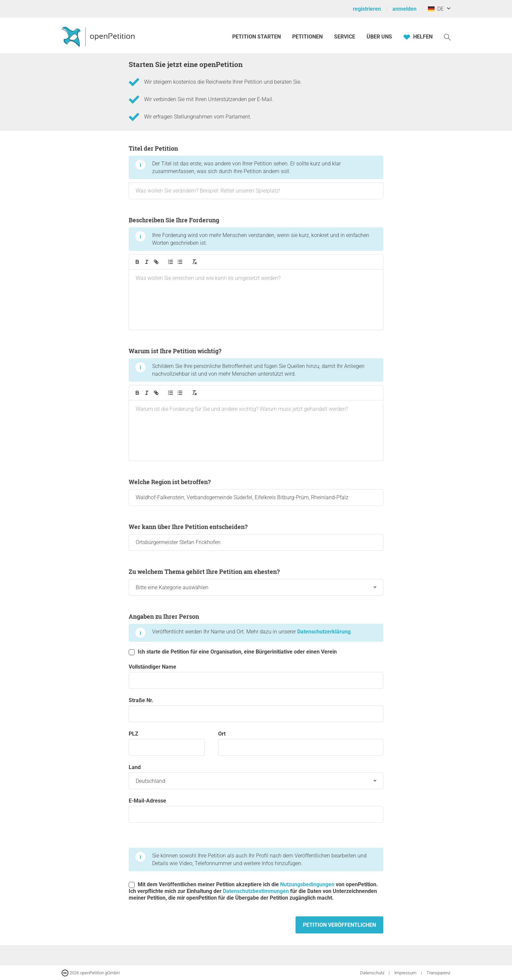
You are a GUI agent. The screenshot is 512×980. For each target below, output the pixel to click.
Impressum (406, 973)
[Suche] (447, 37)
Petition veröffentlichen (339, 925)
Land (256, 777)
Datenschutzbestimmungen (256, 891)
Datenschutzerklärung (324, 632)
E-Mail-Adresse (256, 810)
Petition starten (257, 37)
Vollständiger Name (256, 676)
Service (345, 37)
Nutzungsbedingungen (307, 884)
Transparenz (438, 973)
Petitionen (308, 37)
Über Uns (379, 37)
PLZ (167, 743)
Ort (301, 743)
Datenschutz (373, 973)
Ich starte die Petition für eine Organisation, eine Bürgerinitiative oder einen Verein (233, 652)
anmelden (404, 9)
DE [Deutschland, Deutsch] (436, 9)
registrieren (367, 9)
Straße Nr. (256, 710)
